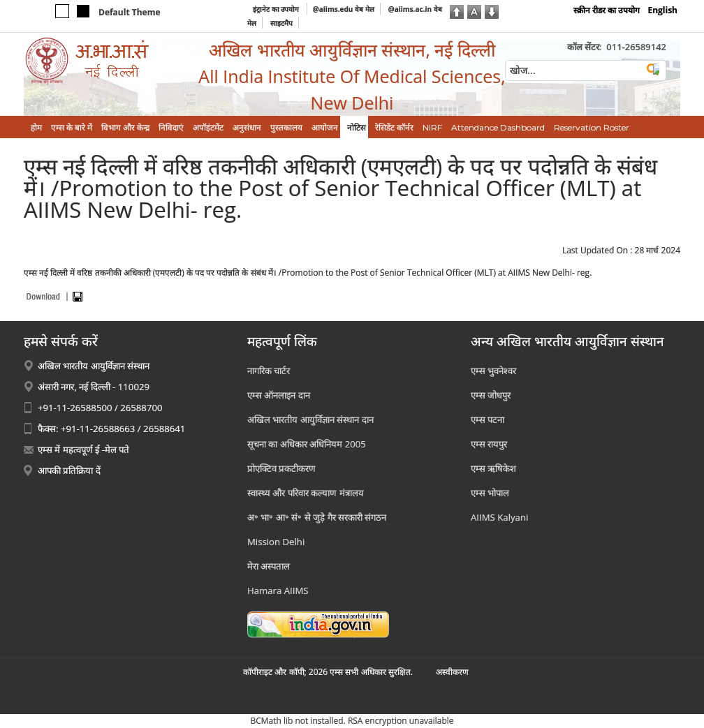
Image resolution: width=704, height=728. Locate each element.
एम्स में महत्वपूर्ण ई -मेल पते (83, 450)
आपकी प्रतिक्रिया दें (69, 470)
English (662, 10)
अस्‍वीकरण (452, 672)
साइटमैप (281, 23)
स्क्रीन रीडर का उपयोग (607, 10)
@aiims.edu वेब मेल (344, 9)
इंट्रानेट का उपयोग (277, 9)
